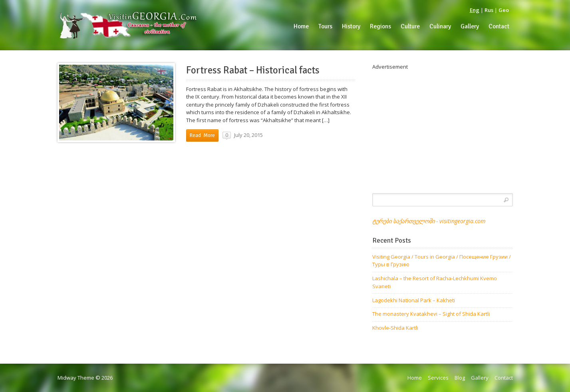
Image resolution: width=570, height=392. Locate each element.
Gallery (480, 378)
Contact (504, 378)
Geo (504, 10)
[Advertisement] (442, 127)
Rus (489, 10)
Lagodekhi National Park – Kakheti (414, 300)
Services (438, 378)
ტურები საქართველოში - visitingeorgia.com (429, 221)
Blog (460, 378)
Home (415, 378)
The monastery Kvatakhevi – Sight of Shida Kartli (431, 314)
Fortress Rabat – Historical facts (253, 70)
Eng (475, 10)
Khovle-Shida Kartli (395, 328)
